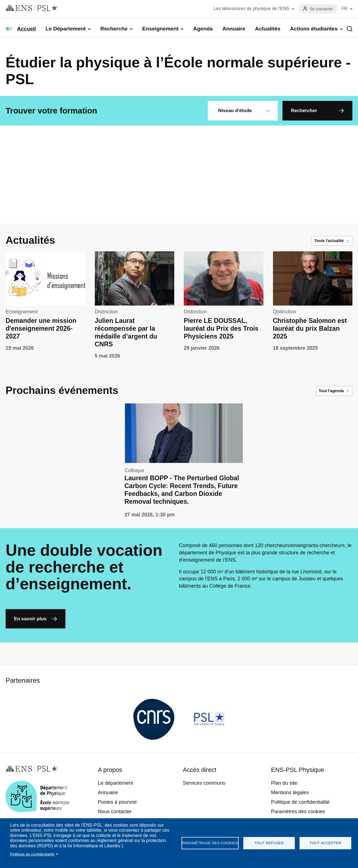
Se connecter (322, 9)
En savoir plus (30, 619)
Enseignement (160, 29)
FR (344, 9)
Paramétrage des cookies (210, 843)
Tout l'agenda (331, 391)
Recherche (114, 29)
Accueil (27, 29)
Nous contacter (115, 812)
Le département (116, 783)
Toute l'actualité (329, 241)
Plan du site (284, 783)
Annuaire (234, 29)
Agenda (203, 29)
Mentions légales (290, 793)
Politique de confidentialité (32, 854)
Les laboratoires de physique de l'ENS (251, 9)
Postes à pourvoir (117, 802)
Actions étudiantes (314, 29)
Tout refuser (269, 843)
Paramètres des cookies (298, 812)
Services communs (204, 783)
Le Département (66, 29)
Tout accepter (326, 843)
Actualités (268, 29)
